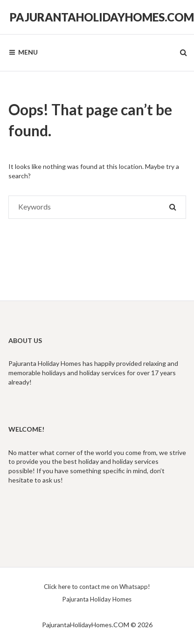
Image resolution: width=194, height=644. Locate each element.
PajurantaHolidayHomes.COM (102, 17)
